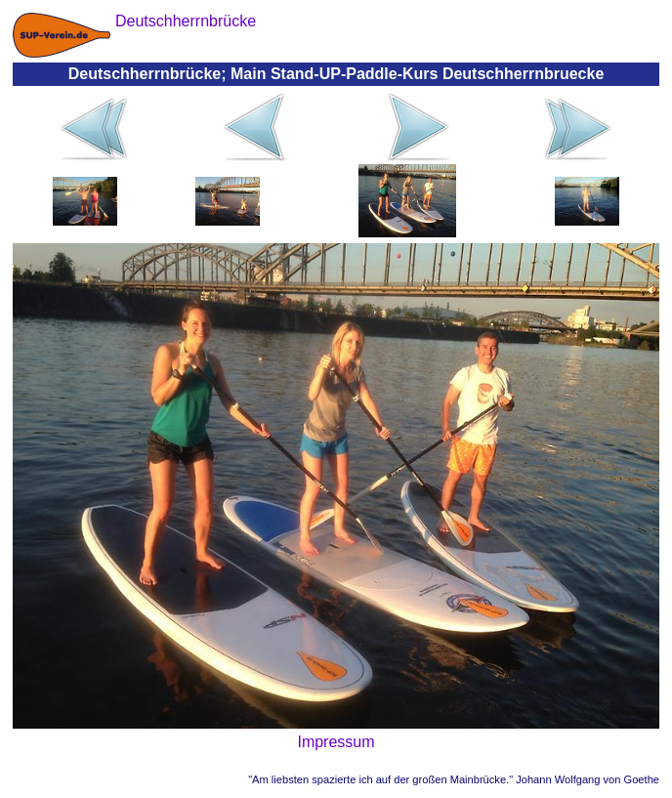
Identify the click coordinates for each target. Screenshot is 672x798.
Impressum (336, 742)
